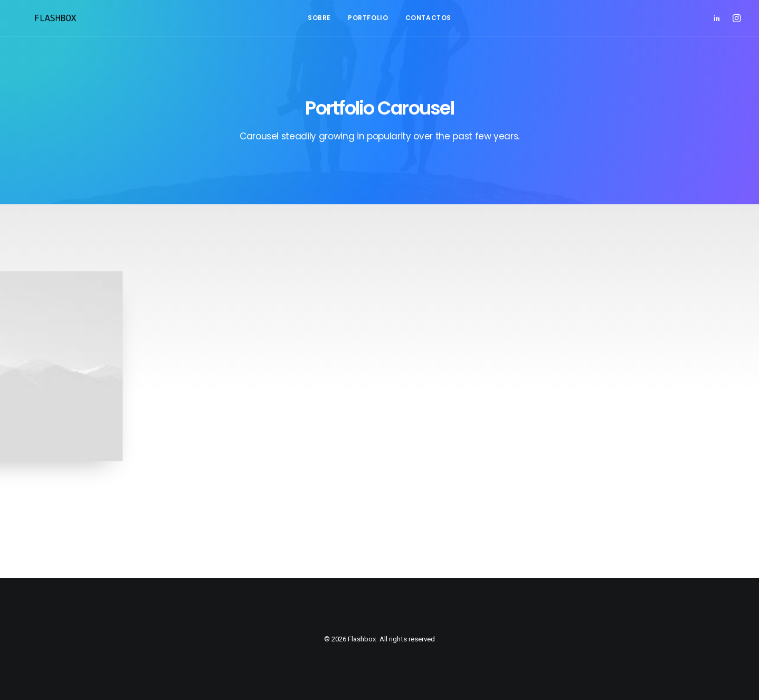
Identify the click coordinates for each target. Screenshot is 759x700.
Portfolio (368, 18)
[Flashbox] (40, 18)
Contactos (428, 18)
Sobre (319, 18)
